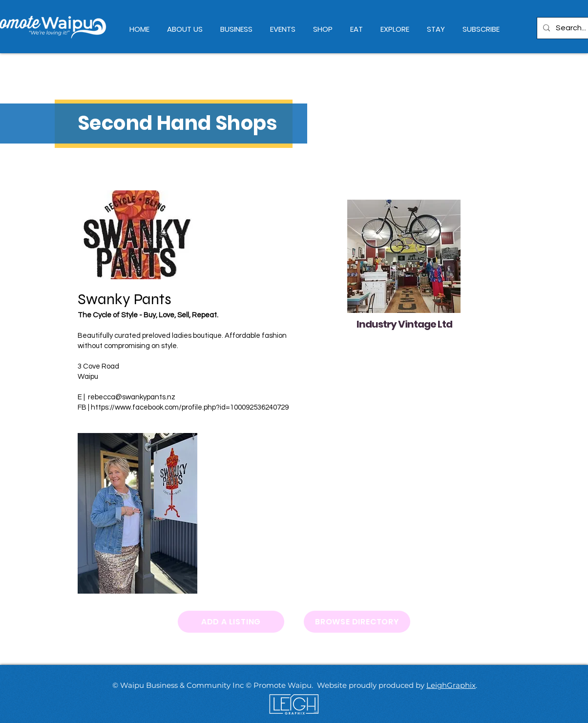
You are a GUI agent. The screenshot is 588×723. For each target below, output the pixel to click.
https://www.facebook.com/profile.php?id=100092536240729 (190, 407)
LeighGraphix (451, 685)
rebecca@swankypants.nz (132, 397)
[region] (403, 266)
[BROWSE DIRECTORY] (357, 622)
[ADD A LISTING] (231, 622)
